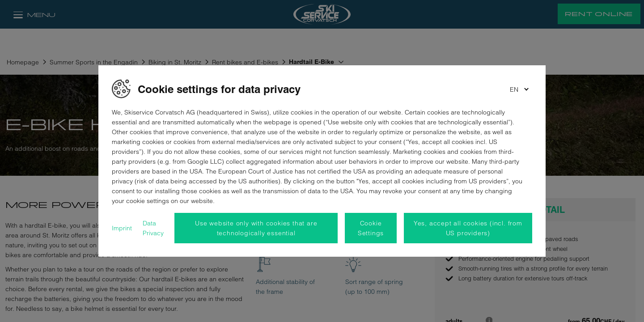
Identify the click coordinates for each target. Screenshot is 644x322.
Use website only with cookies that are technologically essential (256, 228)
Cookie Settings (371, 228)
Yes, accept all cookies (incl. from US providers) (468, 228)
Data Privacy (153, 228)
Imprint (122, 228)
